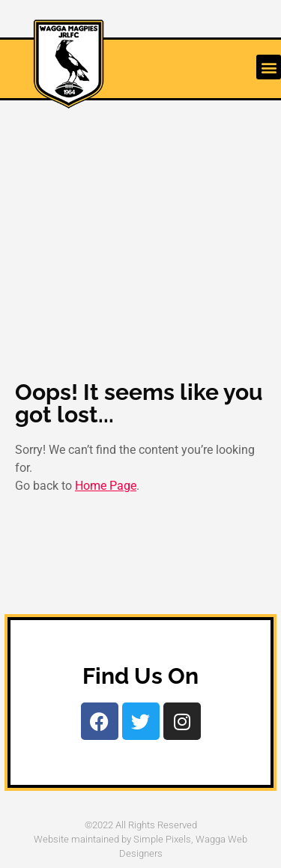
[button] (269, 67)
